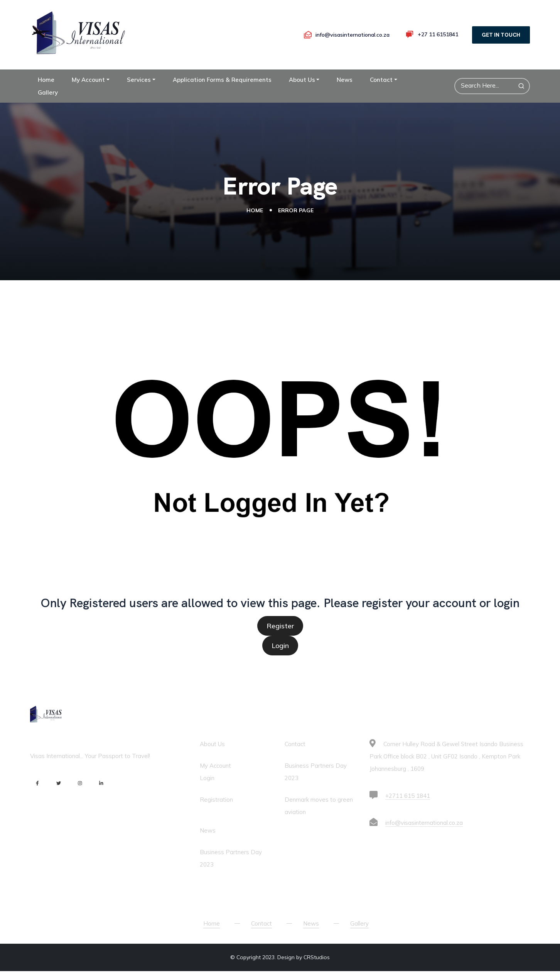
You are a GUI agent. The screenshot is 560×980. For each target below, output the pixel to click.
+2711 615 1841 (408, 807)
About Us (302, 91)
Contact (381, 91)
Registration (216, 811)
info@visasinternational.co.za (424, 834)
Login (280, 657)
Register (280, 637)
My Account (88, 91)
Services (139, 91)
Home (46, 91)
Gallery (48, 104)
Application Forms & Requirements (222, 91)
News (345, 91)
